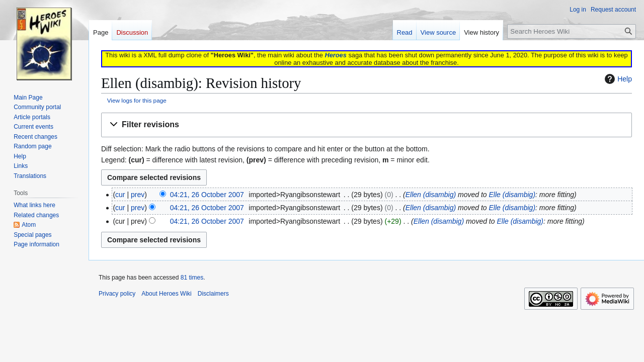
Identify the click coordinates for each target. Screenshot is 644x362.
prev (138, 195)
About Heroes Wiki (166, 294)
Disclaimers (213, 294)
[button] (367, 125)
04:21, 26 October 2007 (207, 195)
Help (617, 79)
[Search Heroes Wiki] (572, 31)
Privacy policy (117, 294)
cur (120, 195)
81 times (192, 278)
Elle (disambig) (512, 195)
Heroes (335, 55)
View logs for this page (137, 100)
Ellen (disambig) (431, 195)
